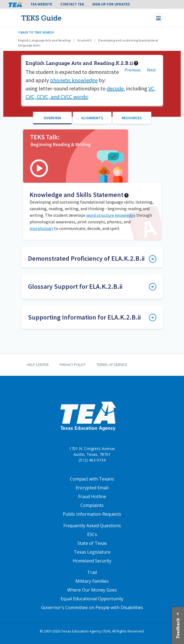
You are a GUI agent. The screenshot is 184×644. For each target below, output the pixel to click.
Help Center (38, 365)
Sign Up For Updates (111, 4)
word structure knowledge (111, 215)
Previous (133, 70)
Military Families (92, 581)
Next (152, 70)
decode (115, 88)
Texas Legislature (92, 552)
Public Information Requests (92, 514)
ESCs (92, 534)
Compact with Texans (92, 479)
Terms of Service (112, 365)
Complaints (92, 505)
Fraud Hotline (92, 496)
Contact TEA (72, 4)
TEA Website (41, 4)
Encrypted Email (92, 488)
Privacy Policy (73, 365)
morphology (41, 228)
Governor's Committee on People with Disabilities (92, 607)
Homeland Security (92, 561)
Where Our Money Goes (92, 590)
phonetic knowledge (74, 80)
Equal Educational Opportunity (92, 599)
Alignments (92, 118)
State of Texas (92, 543)
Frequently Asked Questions (92, 526)
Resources (132, 118)
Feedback (178, 628)
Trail (92, 572)
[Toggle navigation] (159, 18)
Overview (52, 118)
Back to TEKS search (36, 32)
